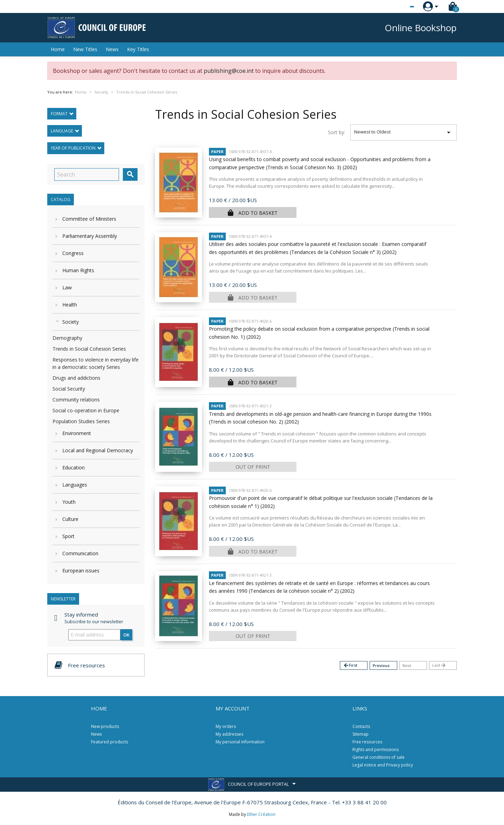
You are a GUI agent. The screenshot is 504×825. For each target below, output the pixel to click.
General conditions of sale (379, 757)
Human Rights (78, 270)
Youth (69, 502)
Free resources (367, 742)
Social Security (69, 389)
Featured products (110, 742)
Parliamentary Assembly (90, 236)
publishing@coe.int (229, 71)
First (350, 665)
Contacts (361, 726)
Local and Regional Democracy (98, 450)
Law (67, 287)
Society (71, 322)
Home (58, 49)
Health (70, 305)
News (112, 49)
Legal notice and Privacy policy (383, 765)
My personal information (240, 742)
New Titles (85, 49)
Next (407, 665)
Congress (73, 253)
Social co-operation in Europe (86, 410)
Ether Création (261, 814)
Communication (80, 553)
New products (105, 726)
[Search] (87, 174)
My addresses (229, 734)
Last (439, 665)
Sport (68, 536)
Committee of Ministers (89, 219)
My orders (226, 726)
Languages (75, 485)
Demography (67, 338)
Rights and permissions (376, 750)
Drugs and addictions (76, 378)
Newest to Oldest (404, 132)
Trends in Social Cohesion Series (89, 349)
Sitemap (360, 734)
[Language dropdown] (399, 7)
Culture (70, 519)
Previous (381, 665)
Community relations (76, 400)
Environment (77, 433)
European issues (81, 570)
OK (126, 635)
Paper (217, 152)
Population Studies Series (81, 421)
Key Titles (138, 49)
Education (73, 467)
